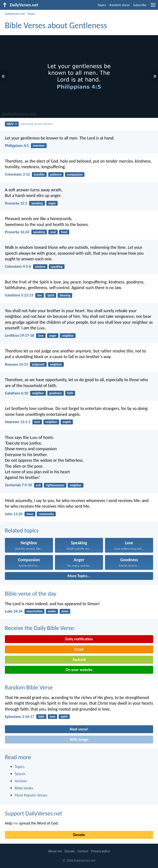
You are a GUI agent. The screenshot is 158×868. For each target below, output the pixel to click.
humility (39, 175)
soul (53, 232)
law (40, 295)
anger (52, 203)
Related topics (22, 530)
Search (20, 774)
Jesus (30, 514)
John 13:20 (14, 514)
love (41, 336)
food (64, 232)
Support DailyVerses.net (33, 813)
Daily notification (79, 639)
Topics (102, 5)
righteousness (55, 485)
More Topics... (79, 576)
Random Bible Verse (29, 687)
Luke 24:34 (14, 611)
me (16, 823)
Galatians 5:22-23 (19, 295)
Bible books (24, 788)
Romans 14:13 (16, 364)
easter (52, 611)
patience (56, 175)
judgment (38, 364)
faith (70, 393)
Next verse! (79, 729)
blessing (65, 295)
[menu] (153, 7)
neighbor (68, 336)
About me (55, 851)
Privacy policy (100, 851)
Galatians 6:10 (16, 393)
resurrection (34, 611)
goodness (56, 393)
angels (67, 422)
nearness (39, 146)
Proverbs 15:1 (16, 203)
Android (79, 660)
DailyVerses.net (15, 14)
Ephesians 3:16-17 (20, 717)
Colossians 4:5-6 (18, 266)
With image (79, 739)
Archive (21, 781)
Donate (79, 835)
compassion (75, 175)
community (46, 514)
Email (79, 649)
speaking (37, 203)
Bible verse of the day (31, 594)
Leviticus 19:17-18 (20, 335)
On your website (79, 670)
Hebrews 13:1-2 (18, 422)
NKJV (12, 124)
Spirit (51, 295)
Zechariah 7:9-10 (18, 485)
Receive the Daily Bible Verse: (40, 628)
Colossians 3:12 (17, 174)
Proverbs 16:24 (17, 232)
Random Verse (119, 5)
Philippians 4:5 (17, 146)
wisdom (40, 267)
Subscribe (140, 5)
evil (38, 485)
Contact (83, 851)
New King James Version (37, 124)
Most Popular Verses (31, 795)
